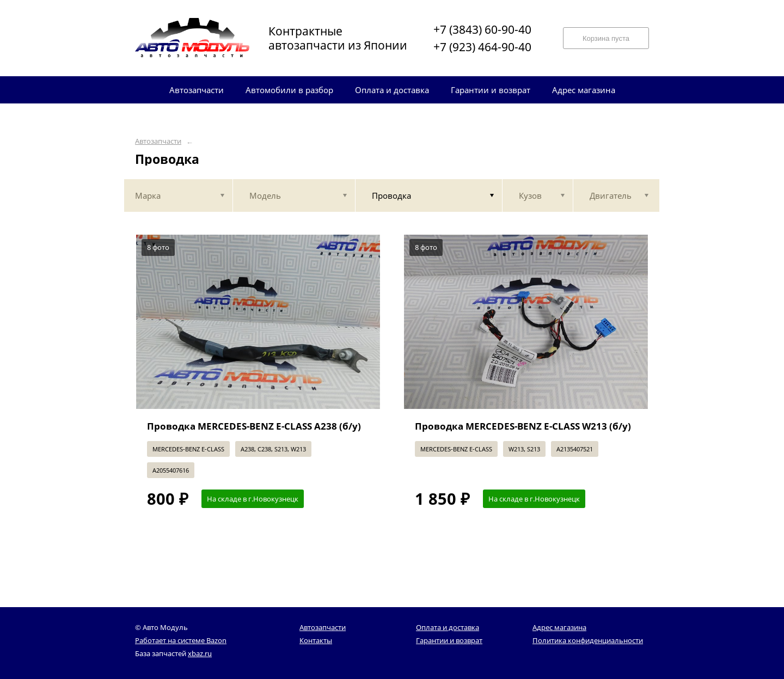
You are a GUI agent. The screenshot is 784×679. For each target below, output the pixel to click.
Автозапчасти (158, 141)
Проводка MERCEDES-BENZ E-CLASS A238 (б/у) (254, 426)
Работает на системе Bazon (181, 640)
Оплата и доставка (448, 627)
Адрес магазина (559, 627)
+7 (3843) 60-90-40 (482, 29)
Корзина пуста (606, 38)
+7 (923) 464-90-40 (482, 47)
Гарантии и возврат (449, 640)
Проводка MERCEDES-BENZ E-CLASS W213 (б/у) (523, 426)
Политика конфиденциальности (588, 640)
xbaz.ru (200, 653)
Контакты (316, 640)
